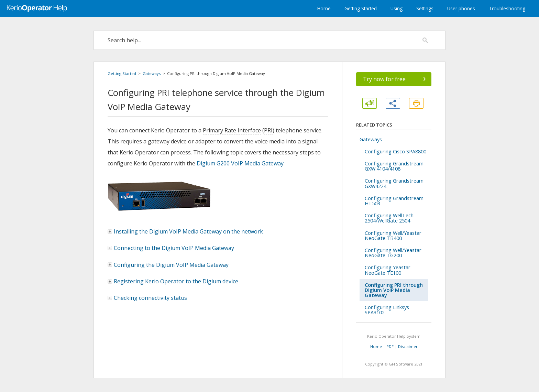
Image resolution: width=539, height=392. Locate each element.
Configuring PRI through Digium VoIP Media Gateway (394, 290)
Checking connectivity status (148, 298)
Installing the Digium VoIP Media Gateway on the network (186, 231)
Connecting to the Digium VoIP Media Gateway (171, 248)
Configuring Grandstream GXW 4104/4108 (394, 166)
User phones (461, 8)
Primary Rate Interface (232, 130)
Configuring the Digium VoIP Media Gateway (168, 265)
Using (397, 8)
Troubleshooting (507, 8)
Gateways (152, 73)
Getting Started (361, 8)
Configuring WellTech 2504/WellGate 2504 (389, 218)
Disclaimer (408, 346)
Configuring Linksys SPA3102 (387, 310)
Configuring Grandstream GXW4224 (394, 183)
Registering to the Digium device (173, 281)
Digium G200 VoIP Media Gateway (240, 163)
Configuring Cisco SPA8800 (395, 151)
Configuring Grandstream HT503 (394, 201)
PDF (390, 346)
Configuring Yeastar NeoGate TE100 (388, 270)
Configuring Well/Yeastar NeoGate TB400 (393, 236)
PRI (268, 130)
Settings (425, 8)
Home (324, 8)
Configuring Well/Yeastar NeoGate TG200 (393, 253)
